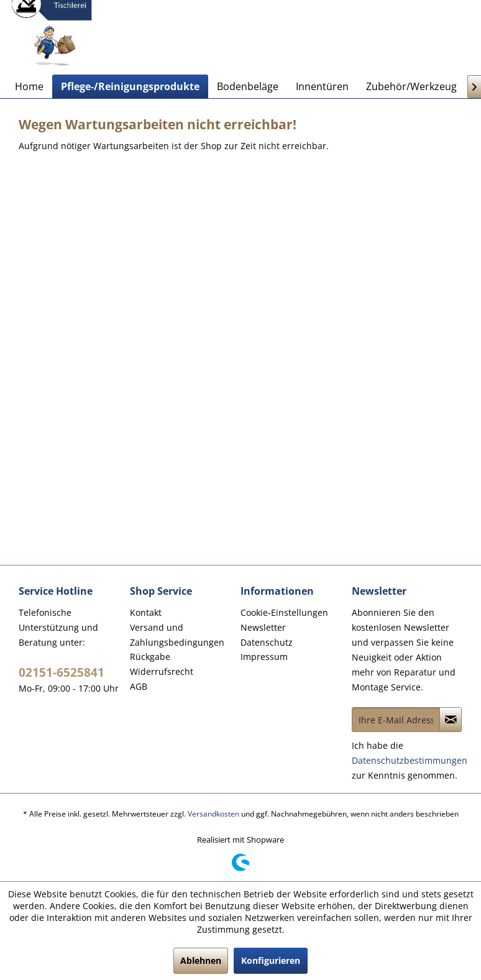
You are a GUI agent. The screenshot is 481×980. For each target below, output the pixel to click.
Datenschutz (267, 642)
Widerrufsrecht (162, 671)
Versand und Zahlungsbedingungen (177, 635)
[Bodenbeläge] (248, 86)
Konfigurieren (271, 960)
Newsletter (263, 627)
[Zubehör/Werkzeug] (411, 86)
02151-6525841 (62, 672)
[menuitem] (29, 86)
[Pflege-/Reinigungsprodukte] (130, 86)
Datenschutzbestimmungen (410, 760)
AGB (139, 686)
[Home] (29, 86)
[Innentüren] (322, 86)
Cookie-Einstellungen (284, 612)
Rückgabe (150, 657)
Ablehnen (201, 960)
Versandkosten (213, 814)
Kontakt (146, 612)
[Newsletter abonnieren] (451, 720)
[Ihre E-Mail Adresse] (396, 720)
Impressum (264, 657)
